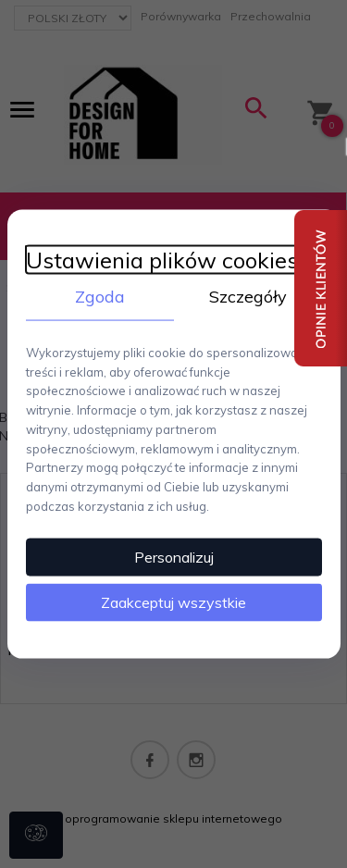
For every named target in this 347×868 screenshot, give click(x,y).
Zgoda (100, 297)
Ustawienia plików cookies (162, 260)
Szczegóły (248, 297)
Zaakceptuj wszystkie (173, 601)
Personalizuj (174, 556)
